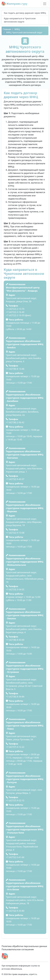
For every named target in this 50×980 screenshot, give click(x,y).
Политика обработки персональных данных (24, 946)
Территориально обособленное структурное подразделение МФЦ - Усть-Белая (25, 886)
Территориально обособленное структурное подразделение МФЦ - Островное (25, 669)
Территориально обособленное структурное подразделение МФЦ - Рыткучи (25, 779)
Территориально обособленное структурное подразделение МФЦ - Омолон (25, 615)
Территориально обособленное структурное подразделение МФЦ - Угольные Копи (25, 829)
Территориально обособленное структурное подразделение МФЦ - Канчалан (25, 455)
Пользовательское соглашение (18, 949)
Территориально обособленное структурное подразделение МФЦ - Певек (25, 726)
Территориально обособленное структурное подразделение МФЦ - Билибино (25, 398)
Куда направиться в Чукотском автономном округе (20, 20)
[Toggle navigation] (45, 4)
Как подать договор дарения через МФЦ (25, 13)
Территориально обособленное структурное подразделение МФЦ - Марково (25, 508)
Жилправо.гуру (14, 4)
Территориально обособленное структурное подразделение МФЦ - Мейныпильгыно (25, 562)
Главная (7, 29)
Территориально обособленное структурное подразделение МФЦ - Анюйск (25, 344)
